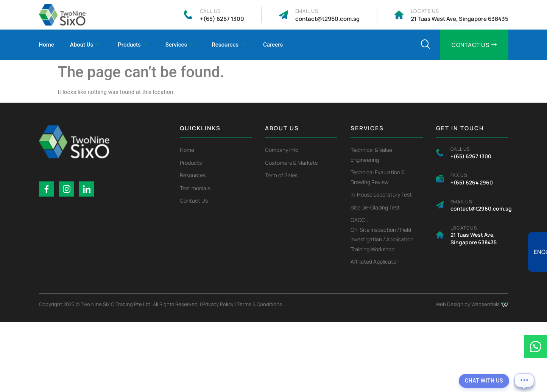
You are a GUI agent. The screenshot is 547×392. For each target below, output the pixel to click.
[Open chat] (524, 381)
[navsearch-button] (425, 45)
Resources (228, 45)
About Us (85, 45)
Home (47, 45)
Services (179, 45)
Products (132, 45)
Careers (273, 45)
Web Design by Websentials (472, 304)
